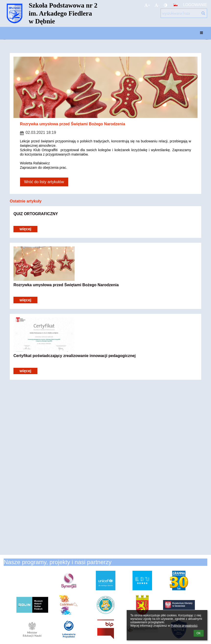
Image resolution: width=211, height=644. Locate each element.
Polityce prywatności (184, 626)
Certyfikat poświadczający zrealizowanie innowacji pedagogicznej (75, 356)
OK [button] (199, 633)
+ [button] (147, 5)
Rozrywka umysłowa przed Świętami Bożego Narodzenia (66, 285)
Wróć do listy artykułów (44, 182)
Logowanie (195, 5)
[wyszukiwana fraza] (184, 13)
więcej (25, 229)
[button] (176, 5)
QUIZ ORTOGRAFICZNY (36, 214)
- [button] (157, 5)
